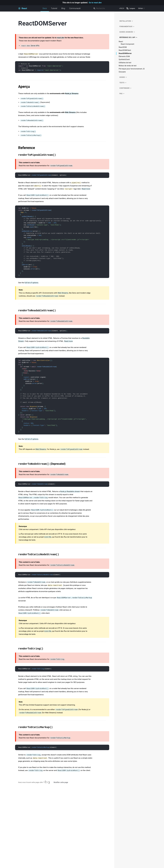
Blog (63, 8)
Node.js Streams (72, 93)
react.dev (61, 38)
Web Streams (70, 112)
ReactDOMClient (125, 50)
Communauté (75, 8)
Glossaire (122, 72)
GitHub (141, 8)
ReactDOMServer (125, 53)
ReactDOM (123, 47)
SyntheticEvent (124, 60)
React (121, 42)
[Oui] (46, 782)
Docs (45, 9)
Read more (86, 189)
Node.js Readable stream (70, 491)
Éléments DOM (124, 56)
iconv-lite (48, 537)
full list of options (31, 283)
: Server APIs (30, 46)
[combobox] (105, 8)
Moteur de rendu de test (128, 66)
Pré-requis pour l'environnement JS (132, 69)
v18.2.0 (122, 8)
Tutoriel (54, 8)
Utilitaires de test (125, 63)
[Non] (49, 782)
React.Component (127, 44)
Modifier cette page (61, 782)
